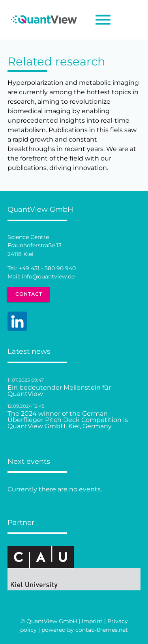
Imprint (92, 621)
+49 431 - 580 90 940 (47, 268)
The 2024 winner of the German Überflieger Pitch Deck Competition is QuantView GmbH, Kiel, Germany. (68, 420)
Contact (29, 294)
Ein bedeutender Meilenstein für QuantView (59, 391)
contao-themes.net (102, 630)
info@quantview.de (48, 276)
